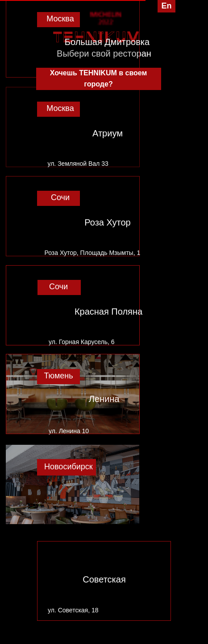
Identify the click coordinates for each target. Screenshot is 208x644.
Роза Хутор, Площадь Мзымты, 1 (93, 253)
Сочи (60, 197)
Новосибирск (69, 467)
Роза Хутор (107, 222)
